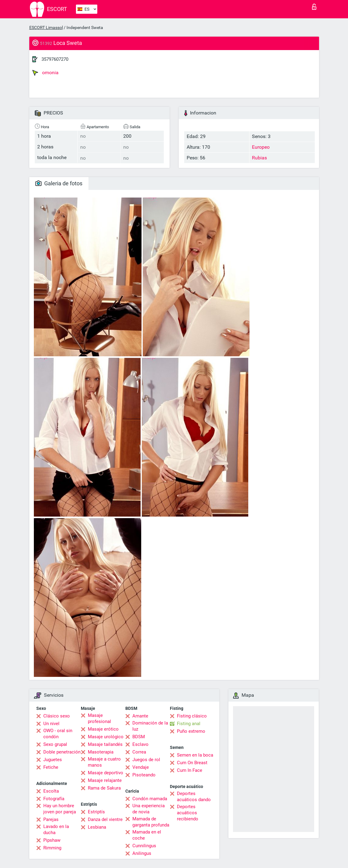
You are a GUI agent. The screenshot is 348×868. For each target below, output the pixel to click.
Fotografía (54, 799)
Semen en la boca (195, 755)
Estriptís (96, 812)
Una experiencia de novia (149, 809)
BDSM (139, 737)
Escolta (51, 791)
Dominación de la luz (150, 726)
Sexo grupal (55, 744)
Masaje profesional (99, 718)
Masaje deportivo (106, 773)
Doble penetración (62, 752)
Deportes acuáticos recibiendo (188, 813)
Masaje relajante (105, 780)
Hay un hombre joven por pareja (60, 809)
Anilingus (142, 853)
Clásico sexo (57, 716)
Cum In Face (190, 770)
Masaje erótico (103, 729)
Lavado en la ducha (56, 830)
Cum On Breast (192, 763)
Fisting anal (189, 724)
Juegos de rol (146, 760)
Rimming (52, 848)
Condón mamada (150, 799)
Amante (140, 716)
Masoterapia (101, 752)
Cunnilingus (144, 846)
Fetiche (51, 767)
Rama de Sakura (104, 788)
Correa (139, 752)
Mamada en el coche (147, 835)
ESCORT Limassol (46, 27)
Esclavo (140, 744)
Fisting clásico (192, 716)
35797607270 (55, 59)
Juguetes (53, 760)
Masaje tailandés (105, 744)
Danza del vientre (105, 819)
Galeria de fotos (59, 183)
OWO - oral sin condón (58, 734)
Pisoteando (144, 775)
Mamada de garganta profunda (151, 822)
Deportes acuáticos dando (194, 797)
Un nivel (51, 724)
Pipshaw (52, 840)
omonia (45, 73)
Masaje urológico (106, 737)
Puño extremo (191, 731)
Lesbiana (97, 827)
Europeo (261, 147)
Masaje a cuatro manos (104, 762)
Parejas (51, 819)
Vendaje (141, 767)
